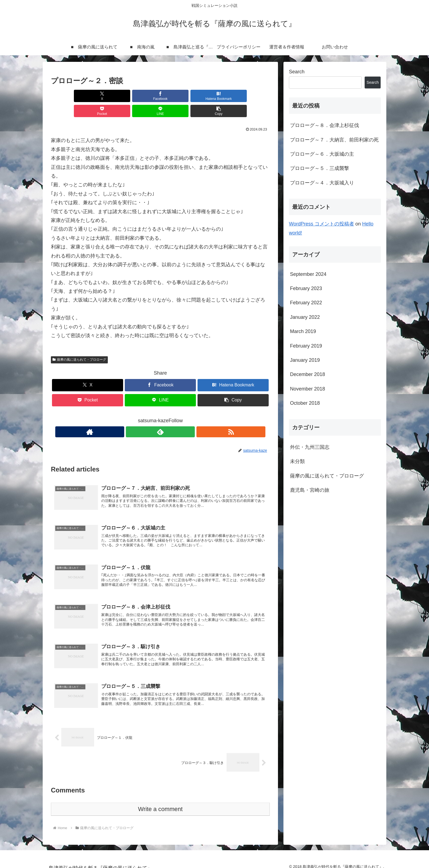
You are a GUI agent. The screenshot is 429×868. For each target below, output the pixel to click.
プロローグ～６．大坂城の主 (322, 154)
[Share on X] (68, 96)
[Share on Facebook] (105, 96)
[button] (252, 96)
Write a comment (160, 802)
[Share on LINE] (216, 96)
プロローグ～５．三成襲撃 (320, 168)
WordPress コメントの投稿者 (321, 224)
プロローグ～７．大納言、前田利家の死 (334, 140)
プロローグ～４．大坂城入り (322, 183)
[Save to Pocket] (179, 96)
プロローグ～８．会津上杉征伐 (324, 125)
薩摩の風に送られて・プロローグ (79, 345)
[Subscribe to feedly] (160, 417)
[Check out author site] (148, 417)
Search (297, 72)
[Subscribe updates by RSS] (173, 417)
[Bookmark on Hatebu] (142, 96)
